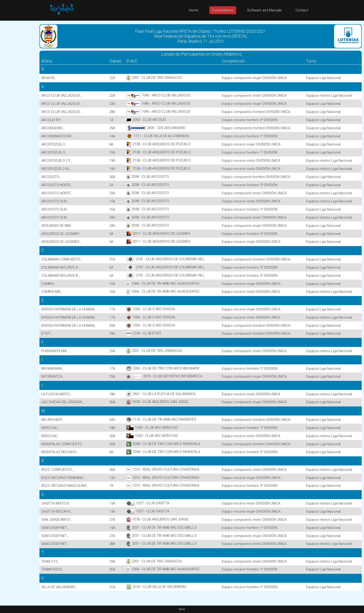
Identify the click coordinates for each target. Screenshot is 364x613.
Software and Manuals (264, 10)
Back (182, 609)
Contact (302, 10)
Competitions (223, 10)
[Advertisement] (19, 90)
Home (194, 10)
